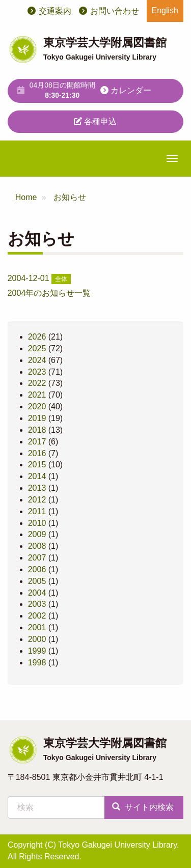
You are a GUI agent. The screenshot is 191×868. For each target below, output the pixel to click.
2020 (37, 407)
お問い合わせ (115, 11)
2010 (37, 523)
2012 (37, 500)
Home (26, 197)
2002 (37, 616)
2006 (37, 569)
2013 (37, 488)
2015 (37, 465)
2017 (37, 442)
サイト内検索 (143, 807)
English (165, 10)
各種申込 (95, 121)
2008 (37, 546)
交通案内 (55, 11)
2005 (37, 581)
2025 (37, 348)
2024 (37, 360)
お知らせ (70, 197)
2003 (37, 604)
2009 (37, 534)
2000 (37, 639)
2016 (37, 453)
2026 (37, 337)
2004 (37, 593)
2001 (37, 627)
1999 (37, 651)
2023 (37, 372)
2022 (37, 383)
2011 (37, 511)
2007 (37, 558)
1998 (37, 663)
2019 (37, 418)
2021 (37, 395)
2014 (37, 476)
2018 (37, 430)
